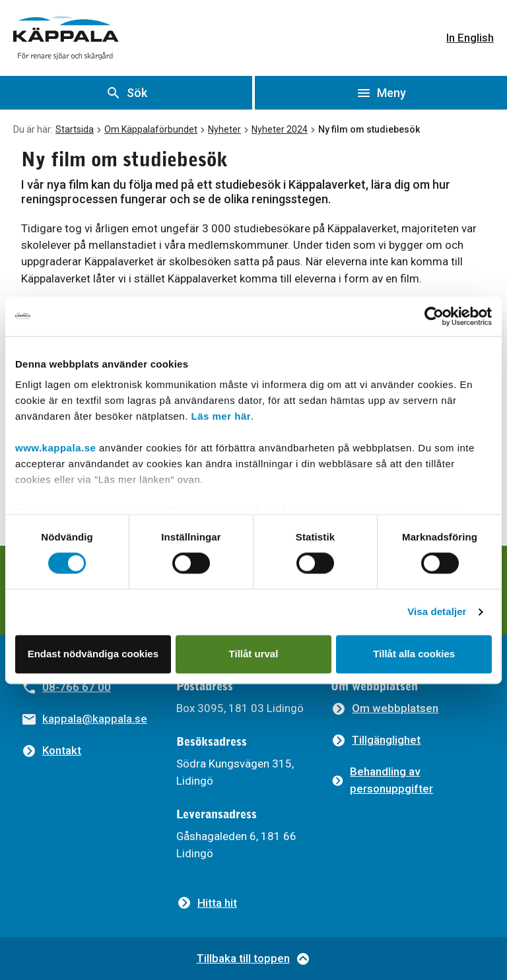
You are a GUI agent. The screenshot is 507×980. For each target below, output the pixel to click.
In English (470, 38)
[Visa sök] (126, 93)
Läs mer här (221, 416)
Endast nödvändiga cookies (93, 654)
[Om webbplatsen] (385, 708)
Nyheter (224, 129)
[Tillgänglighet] (376, 740)
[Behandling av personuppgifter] (408, 780)
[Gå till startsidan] (66, 38)
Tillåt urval (254, 654)
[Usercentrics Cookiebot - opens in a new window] (434, 316)
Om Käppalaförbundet (151, 129)
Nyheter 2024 (280, 129)
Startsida (75, 129)
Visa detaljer (437, 612)
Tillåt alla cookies (414, 654)
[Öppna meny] (381, 93)
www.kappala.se (55, 448)
